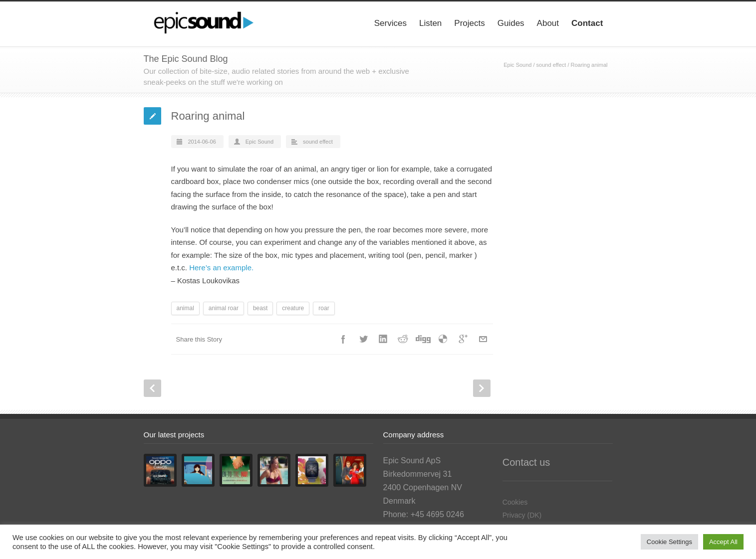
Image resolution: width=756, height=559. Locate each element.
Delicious (443, 339)
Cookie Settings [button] (669, 542)
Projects (469, 23)
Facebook (343, 339)
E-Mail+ (483, 339)
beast (260, 308)
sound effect (551, 65)
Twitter (363, 339)
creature (293, 308)
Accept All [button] (723, 542)
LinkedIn (383, 339)
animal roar (224, 308)
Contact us (526, 462)
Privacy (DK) (522, 515)
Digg (423, 339)
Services (390, 23)
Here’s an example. (221, 268)
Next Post (482, 388)
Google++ (463, 339)
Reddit (403, 339)
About (548, 23)
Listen (430, 23)
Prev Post (152, 388)
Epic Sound (517, 65)
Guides (511, 23)
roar (324, 308)
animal (185, 308)
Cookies (515, 502)
